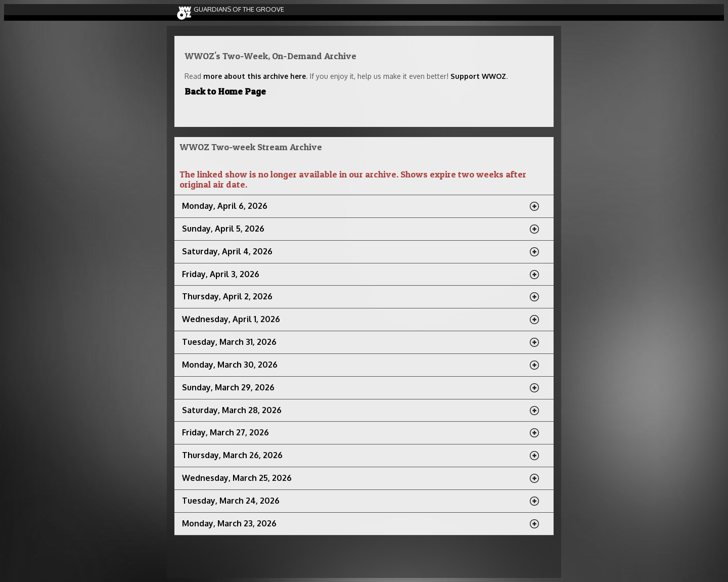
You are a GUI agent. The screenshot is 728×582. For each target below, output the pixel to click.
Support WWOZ (478, 76)
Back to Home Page (225, 91)
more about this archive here (255, 76)
